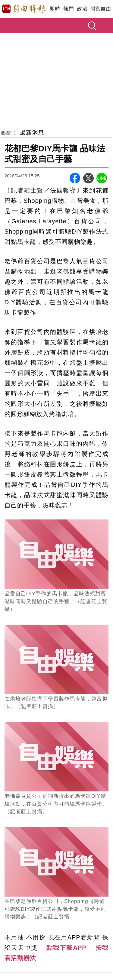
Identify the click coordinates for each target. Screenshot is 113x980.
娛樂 (6, 133)
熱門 (69, 9)
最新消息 (32, 132)
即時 (55, 9)
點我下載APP (66, 948)
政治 (82, 9)
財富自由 (100, 9)
